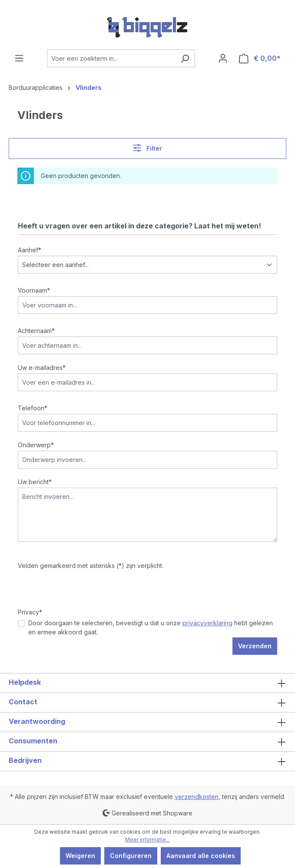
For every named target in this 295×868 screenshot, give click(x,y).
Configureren (131, 856)
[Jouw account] (223, 58)
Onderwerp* (36, 445)
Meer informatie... (147, 840)
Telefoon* (33, 408)
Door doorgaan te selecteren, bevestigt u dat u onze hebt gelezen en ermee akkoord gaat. (151, 627)
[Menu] (19, 58)
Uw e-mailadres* (42, 368)
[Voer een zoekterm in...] (111, 58)
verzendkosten (197, 797)
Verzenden (255, 646)
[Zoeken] (185, 58)
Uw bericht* (35, 482)
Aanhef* (30, 250)
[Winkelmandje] (260, 58)
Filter (147, 148)
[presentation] (84, 591)
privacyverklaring (207, 623)
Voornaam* (34, 290)
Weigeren (80, 856)
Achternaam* (36, 331)
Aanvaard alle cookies (201, 856)
